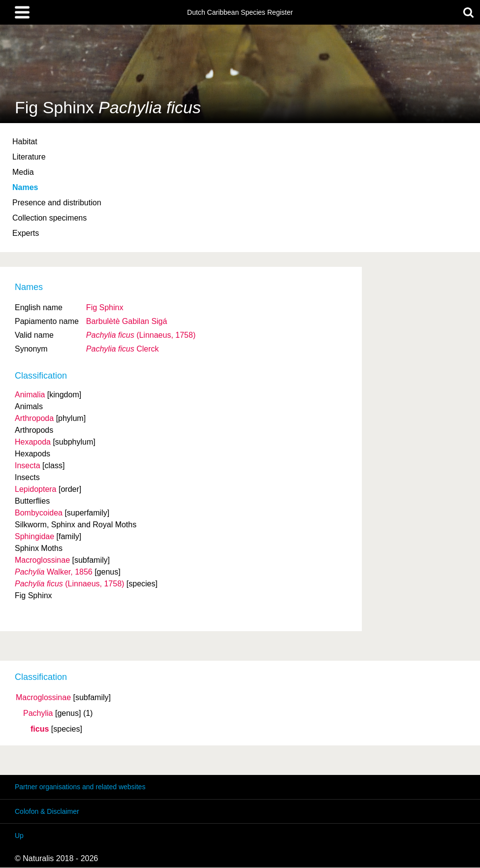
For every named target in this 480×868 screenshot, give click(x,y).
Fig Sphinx (105, 307)
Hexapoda (33, 442)
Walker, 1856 (54, 572)
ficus (40, 729)
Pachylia (38, 713)
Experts (26, 233)
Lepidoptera (36, 489)
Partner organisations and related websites (80, 787)
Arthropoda (34, 418)
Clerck (123, 349)
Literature (29, 157)
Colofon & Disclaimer (47, 811)
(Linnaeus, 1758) (141, 335)
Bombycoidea (39, 513)
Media (23, 172)
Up (19, 836)
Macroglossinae (43, 698)
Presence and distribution (57, 203)
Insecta (28, 466)
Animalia (30, 395)
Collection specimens (49, 218)
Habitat (25, 142)
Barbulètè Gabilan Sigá (127, 321)
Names (25, 187)
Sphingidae (34, 536)
